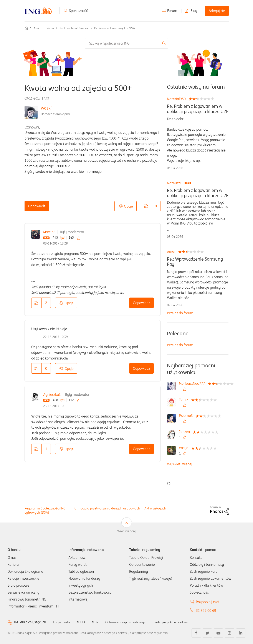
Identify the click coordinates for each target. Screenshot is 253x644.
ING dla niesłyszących (31, 622)
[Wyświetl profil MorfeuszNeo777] (193, 383)
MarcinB (49, 232)
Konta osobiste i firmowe (74, 28)
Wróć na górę (127, 531)
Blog (194, 11)
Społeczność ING (26, 28)
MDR (98, 622)
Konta (50, 28)
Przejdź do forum (180, 313)
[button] (146, 206)
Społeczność (79, 11)
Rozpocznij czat (208, 602)
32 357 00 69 (206, 611)
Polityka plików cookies (177, 622)
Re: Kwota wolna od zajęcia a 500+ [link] (115, 28)
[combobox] (126, 43)
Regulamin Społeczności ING (45, 508)
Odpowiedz (37, 206)
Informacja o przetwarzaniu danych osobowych (105, 508)
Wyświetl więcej (180, 464)
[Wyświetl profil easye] (185, 448)
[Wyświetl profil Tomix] (185, 399)
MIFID (83, 622)
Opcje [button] (128, 206)
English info (63, 622)
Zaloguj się (217, 11)
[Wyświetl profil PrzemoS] (187, 416)
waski (46, 108)
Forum (172, 11)
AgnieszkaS (52, 394)
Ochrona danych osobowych (130, 622)
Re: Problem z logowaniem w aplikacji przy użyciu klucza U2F (198, 109)
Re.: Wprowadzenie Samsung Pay (195, 262)
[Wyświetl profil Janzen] (185, 432)
